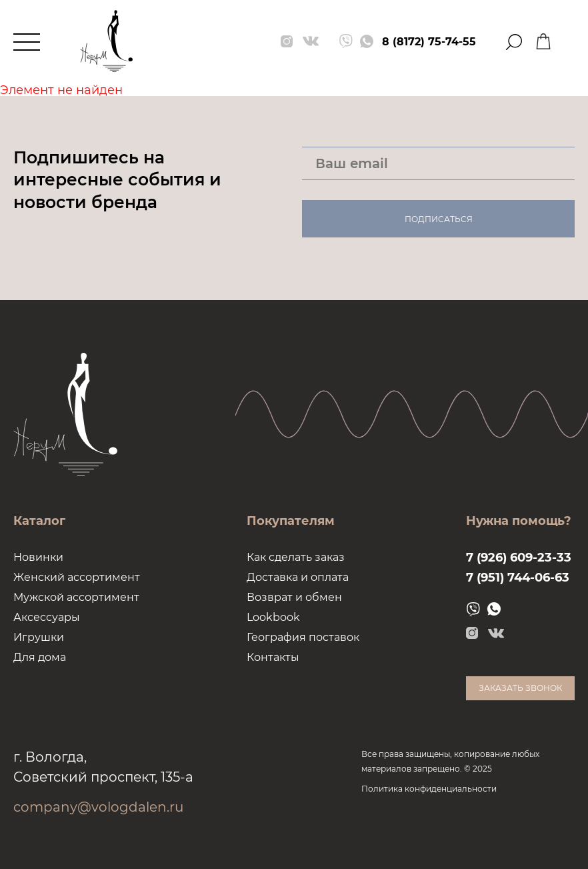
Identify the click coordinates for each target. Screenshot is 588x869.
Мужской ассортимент (76, 597)
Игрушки (39, 637)
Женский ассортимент (77, 577)
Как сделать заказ (296, 557)
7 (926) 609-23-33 (519, 558)
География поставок (303, 637)
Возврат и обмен (294, 597)
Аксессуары (47, 617)
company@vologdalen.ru (98, 807)
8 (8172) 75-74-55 (429, 42)
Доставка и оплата (298, 577)
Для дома (40, 657)
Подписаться (439, 219)
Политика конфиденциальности (429, 789)
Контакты (273, 657)
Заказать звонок (520, 688)
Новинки (38, 557)
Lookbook (273, 617)
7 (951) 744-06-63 (518, 578)
